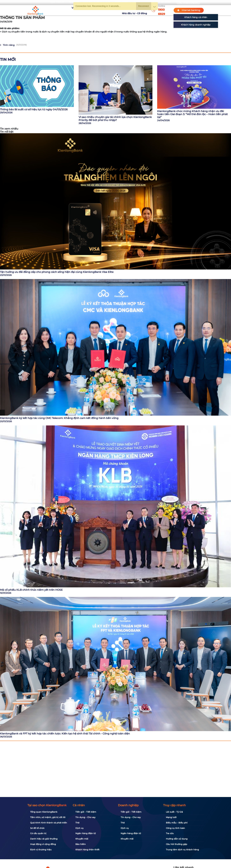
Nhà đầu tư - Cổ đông (135, 10)
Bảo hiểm (81, 844)
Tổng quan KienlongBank (44, 812)
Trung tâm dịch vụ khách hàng (182, 850)
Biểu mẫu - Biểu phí (177, 823)
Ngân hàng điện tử (86, 833)
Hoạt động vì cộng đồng (43, 844)
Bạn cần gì (57, 2)
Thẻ (77, 823)
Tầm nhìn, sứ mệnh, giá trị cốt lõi (48, 817)
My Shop (166, 2)
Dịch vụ (79, 828)
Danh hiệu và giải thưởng (44, 839)
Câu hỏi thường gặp (177, 844)
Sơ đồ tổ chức (37, 828)
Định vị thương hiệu (41, 850)
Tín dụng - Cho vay (85, 817)
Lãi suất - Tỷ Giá (174, 812)
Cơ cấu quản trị (38, 833)
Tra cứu (170, 833)
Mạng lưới (171, 817)
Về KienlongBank (69, 10)
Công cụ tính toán (175, 828)
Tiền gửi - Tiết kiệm (86, 812)
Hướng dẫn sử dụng (177, 839)
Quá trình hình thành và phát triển (49, 823)
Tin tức (117, 10)
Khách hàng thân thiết (87, 850)
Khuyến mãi (104, 10)
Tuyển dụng (88, 10)
